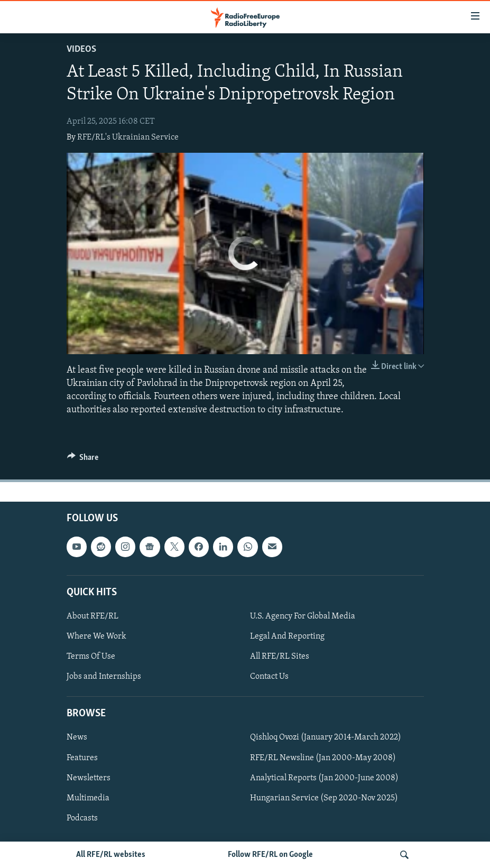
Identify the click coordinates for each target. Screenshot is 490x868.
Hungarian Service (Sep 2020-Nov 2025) (324, 798)
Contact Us (269, 677)
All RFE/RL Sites (280, 657)
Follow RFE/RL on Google (270, 855)
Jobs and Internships (104, 677)
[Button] (83, 460)
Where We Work (96, 636)
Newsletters (89, 778)
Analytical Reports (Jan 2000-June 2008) (324, 778)
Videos (81, 49)
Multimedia (88, 798)
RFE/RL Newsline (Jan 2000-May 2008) (323, 758)
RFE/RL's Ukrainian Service (128, 137)
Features (82, 758)
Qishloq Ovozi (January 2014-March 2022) (326, 738)
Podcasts (82, 818)
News (77, 738)
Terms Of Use (91, 657)
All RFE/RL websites (111, 855)
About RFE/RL (93, 616)
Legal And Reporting (287, 636)
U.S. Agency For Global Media (303, 616)
